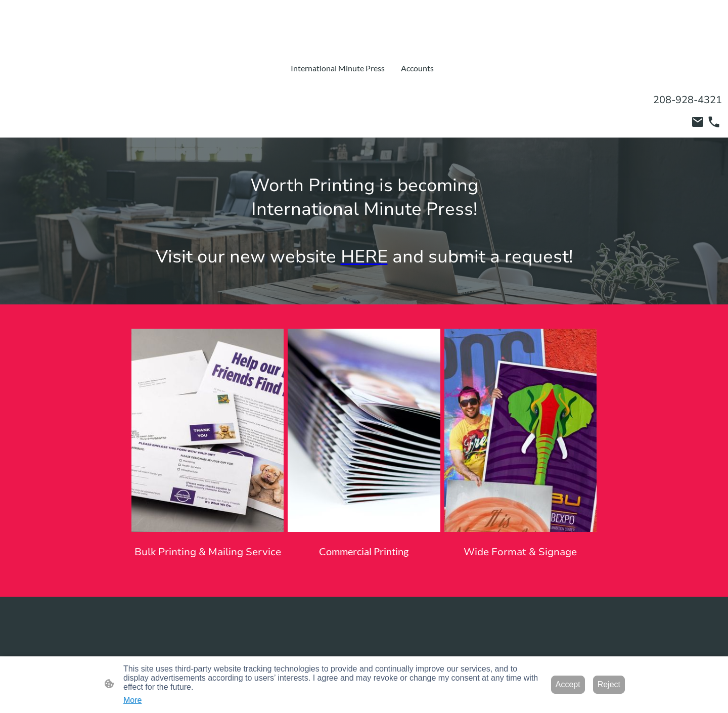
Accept (568, 684)
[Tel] (714, 122)
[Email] (698, 122)
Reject (609, 684)
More (132, 700)
